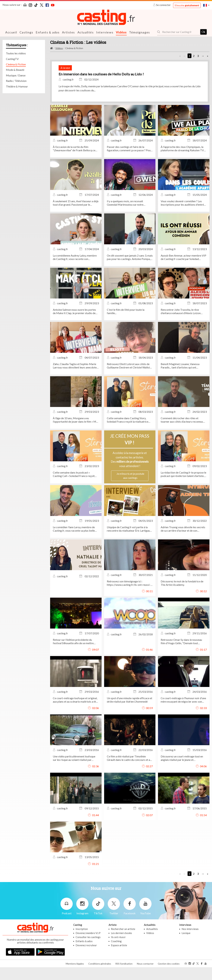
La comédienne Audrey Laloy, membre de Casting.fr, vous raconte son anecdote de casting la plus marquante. (75, 271)
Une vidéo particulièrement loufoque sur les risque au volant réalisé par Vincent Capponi (74, 772)
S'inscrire (187, 5)
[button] (206, 5)
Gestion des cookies (169, 976)
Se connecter (162, 5)
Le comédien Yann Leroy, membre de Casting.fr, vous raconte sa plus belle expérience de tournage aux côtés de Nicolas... (74, 543)
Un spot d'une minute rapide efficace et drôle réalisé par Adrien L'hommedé (130, 714)
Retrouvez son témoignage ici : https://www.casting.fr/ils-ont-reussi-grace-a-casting (129, 597)
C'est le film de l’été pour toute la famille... (126, 325)
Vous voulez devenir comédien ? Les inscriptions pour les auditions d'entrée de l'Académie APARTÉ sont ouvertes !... (183, 217)
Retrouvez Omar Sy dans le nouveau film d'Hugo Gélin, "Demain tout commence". (181, 655)
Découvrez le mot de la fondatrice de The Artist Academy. (182, 597)
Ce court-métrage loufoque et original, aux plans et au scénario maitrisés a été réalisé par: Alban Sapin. (75, 714)
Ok (203, 32)
